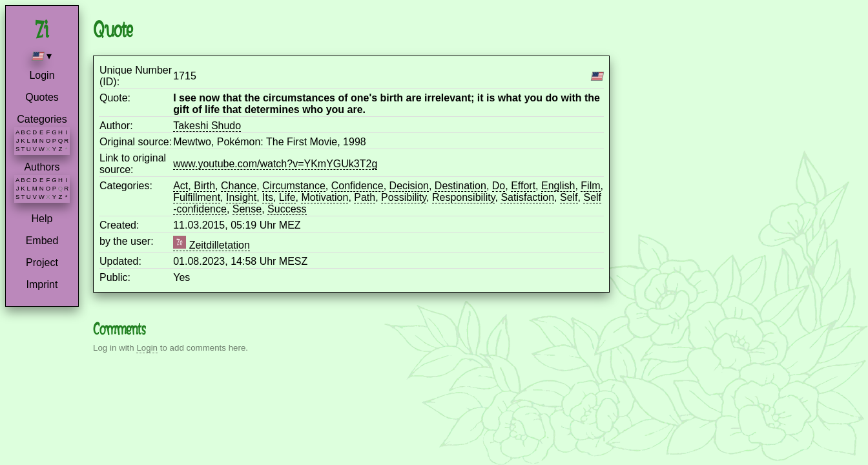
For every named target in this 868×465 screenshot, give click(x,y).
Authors (42, 167)
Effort (523, 186)
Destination (460, 186)
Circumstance (294, 186)
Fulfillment (197, 197)
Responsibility (464, 197)
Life (287, 197)
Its (268, 197)
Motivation (325, 197)
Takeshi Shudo (207, 126)
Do (499, 186)
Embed (42, 241)
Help (42, 219)
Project (42, 263)
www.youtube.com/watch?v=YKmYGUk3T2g (275, 164)
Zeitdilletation (212, 245)
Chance (239, 186)
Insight (241, 197)
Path (365, 197)
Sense (247, 209)
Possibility (404, 197)
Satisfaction (527, 197)
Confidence (357, 186)
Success (287, 209)
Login (42, 75)
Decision (409, 186)
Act (181, 186)
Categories (42, 119)
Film (590, 186)
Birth (204, 186)
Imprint (42, 284)
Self (569, 197)
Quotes (42, 97)
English (558, 186)
